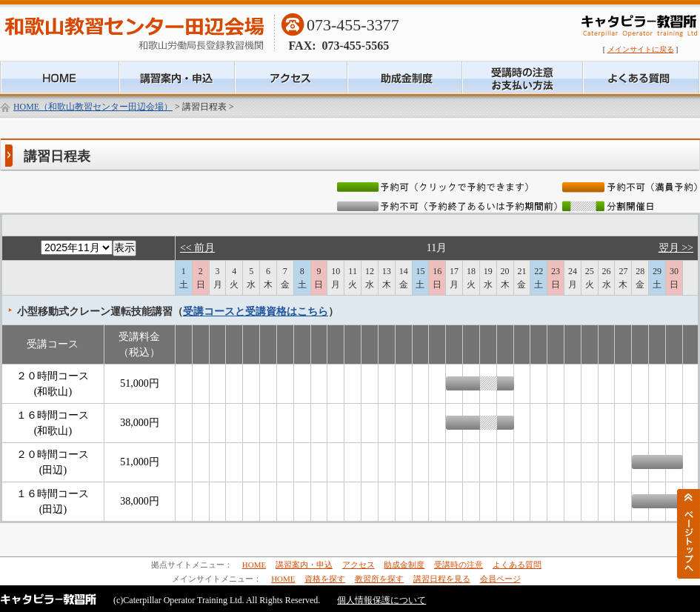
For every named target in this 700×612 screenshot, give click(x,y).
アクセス (359, 565)
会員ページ (500, 579)
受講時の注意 (459, 565)
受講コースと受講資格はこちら (256, 312)
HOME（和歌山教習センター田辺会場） (93, 107)
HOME (254, 565)
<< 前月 (197, 248)
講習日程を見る (442, 579)
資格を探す (325, 579)
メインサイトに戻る (641, 49)
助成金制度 (404, 565)
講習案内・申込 (304, 565)
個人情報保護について (381, 600)
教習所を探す (379, 579)
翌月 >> (676, 248)
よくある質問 (517, 565)
